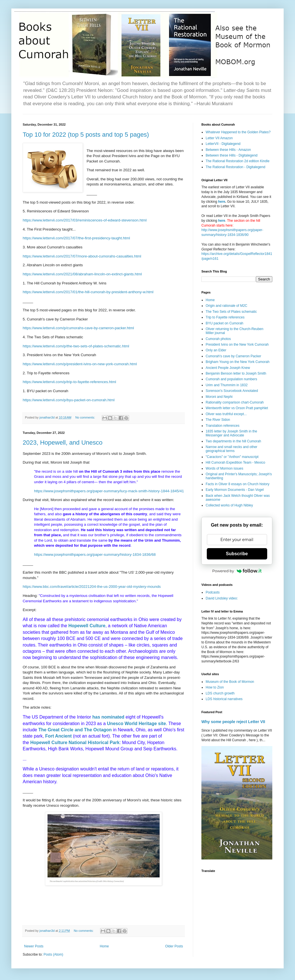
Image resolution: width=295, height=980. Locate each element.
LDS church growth (220, 693)
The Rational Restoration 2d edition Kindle (238, 161)
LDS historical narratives (224, 699)
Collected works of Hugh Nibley (229, 505)
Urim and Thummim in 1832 (227, 385)
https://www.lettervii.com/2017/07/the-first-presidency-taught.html (76, 238)
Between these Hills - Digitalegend (232, 155)
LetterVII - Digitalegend (223, 144)
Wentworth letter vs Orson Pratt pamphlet (237, 408)
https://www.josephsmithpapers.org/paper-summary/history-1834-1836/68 (95, 555)
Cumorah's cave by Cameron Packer (233, 356)
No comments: (86, 417)
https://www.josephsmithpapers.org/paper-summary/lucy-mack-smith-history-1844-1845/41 (109, 491)
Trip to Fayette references (225, 317)
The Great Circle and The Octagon (75, 730)
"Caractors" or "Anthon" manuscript (232, 457)
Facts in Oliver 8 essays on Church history (238, 484)
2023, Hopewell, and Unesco (63, 443)
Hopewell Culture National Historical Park (75, 743)
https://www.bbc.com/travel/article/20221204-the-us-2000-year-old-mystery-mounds (92, 587)
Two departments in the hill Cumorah (233, 441)
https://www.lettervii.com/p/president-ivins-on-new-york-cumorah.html (80, 364)
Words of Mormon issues (225, 468)
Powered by (237, 571)
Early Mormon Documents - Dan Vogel (235, 490)
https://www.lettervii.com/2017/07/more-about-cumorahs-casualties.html (82, 256)
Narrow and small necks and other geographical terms (231, 449)
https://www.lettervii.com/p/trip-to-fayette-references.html (69, 382)
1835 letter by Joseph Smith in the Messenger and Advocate (231, 433)
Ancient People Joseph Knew (228, 368)
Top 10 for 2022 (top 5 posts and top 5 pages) (86, 135)
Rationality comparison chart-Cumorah (235, 402)
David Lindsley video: (222, 598)
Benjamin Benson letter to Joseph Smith (236, 373)
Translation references (223, 426)
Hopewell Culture (87, 626)
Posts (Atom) (53, 954)
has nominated (108, 717)
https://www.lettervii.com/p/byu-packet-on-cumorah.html (69, 400)
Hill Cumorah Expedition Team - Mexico (235, 462)
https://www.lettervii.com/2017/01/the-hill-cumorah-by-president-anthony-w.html (88, 292)
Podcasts (213, 592)
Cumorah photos (218, 339)
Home (104, 946)
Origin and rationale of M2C (226, 306)
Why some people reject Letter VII (233, 722)
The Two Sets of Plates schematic (231, 312)
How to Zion (215, 687)
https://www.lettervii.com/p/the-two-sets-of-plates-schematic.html (76, 346)
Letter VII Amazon (219, 138)
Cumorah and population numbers (231, 379)
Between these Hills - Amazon (228, 150)
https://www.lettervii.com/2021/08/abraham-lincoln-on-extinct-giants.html (82, 274)
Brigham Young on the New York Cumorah (238, 362)
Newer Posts (34, 946)
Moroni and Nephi (219, 397)
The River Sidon (218, 420)
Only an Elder (216, 350)
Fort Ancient (58, 736)
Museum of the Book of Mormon (230, 682)
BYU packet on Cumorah (225, 323)
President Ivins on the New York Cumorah (237, 345)
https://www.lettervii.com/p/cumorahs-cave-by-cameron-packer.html (78, 328)
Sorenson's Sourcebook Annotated (232, 391)
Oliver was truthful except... (226, 414)
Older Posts (174, 946)
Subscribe (237, 554)
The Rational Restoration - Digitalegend (235, 167)
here (222, 202)
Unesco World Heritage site (136, 724)
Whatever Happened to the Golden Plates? (238, 132)
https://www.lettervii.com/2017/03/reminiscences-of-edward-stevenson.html (85, 220)
